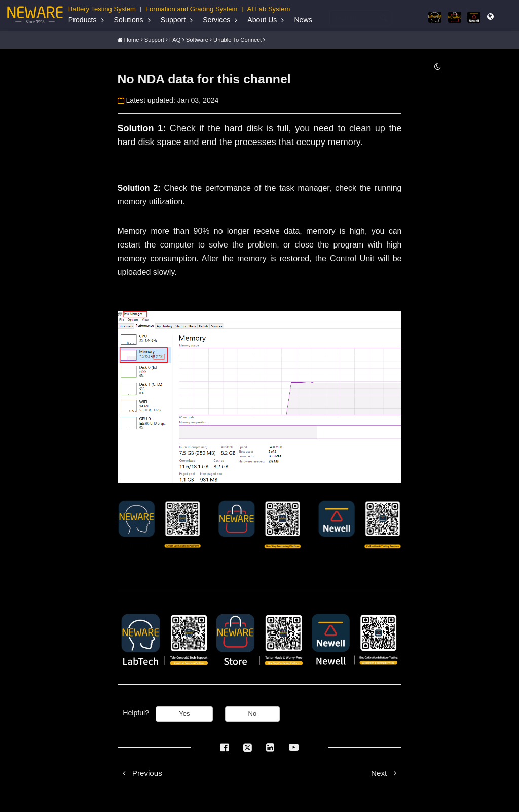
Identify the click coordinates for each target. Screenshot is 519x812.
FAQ (175, 37)
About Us (262, 20)
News (303, 20)
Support (173, 20)
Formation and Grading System (191, 9)
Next (386, 771)
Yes (184, 711)
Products (83, 20)
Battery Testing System (102, 9)
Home (132, 37)
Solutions (129, 20)
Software (197, 37)
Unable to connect (237, 37)
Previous (140, 771)
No (253, 711)
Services (216, 20)
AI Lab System (269, 9)
